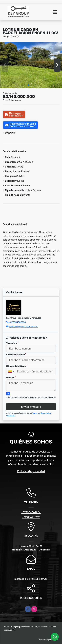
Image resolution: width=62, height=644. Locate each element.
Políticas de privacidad (31, 471)
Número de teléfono (17, 366)
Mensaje (11, 377)
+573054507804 (17, 322)
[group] (31, 65)
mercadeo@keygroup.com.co (31, 579)
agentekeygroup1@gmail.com (24, 326)
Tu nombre (12, 343)
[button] (28, 85)
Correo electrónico (16, 354)
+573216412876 (31, 517)
